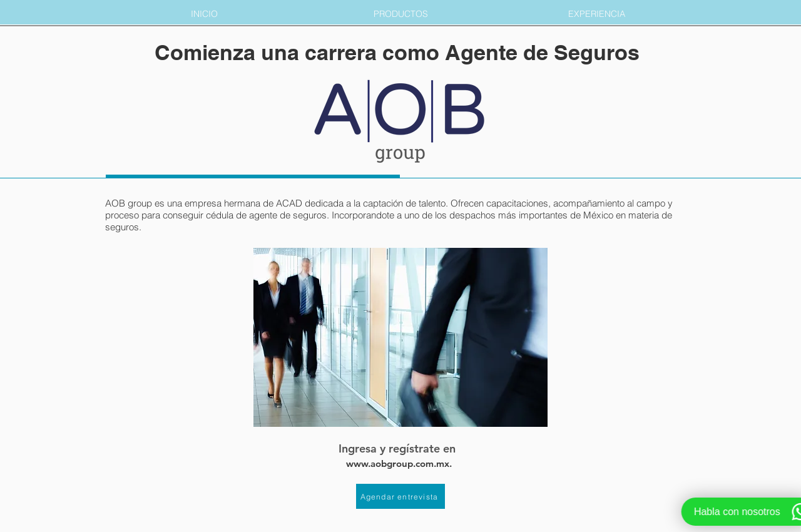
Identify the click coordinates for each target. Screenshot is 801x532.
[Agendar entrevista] (400, 496)
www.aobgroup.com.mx (398, 463)
